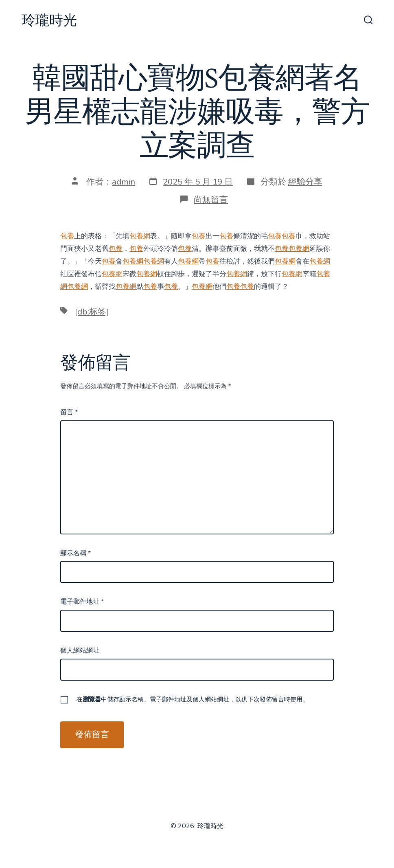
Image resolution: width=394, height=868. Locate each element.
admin (124, 182)
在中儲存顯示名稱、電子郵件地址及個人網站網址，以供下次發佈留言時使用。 (193, 699)
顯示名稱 (76, 553)
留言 (69, 412)
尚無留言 (211, 200)
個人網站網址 (80, 650)
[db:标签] (92, 312)
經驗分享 (305, 182)
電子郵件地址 (82, 602)
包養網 (140, 236)
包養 (67, 236)
